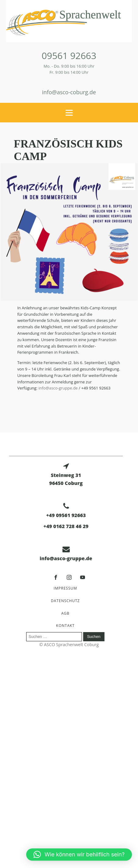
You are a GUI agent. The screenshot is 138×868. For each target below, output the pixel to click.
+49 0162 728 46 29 (66, 526)
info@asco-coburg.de (69, 92)
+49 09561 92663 (66, 515)
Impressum (65, 588)
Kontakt (65, 626)
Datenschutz (65, 601)
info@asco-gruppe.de (58, 388)
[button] (79, 855)
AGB (65, 613)
